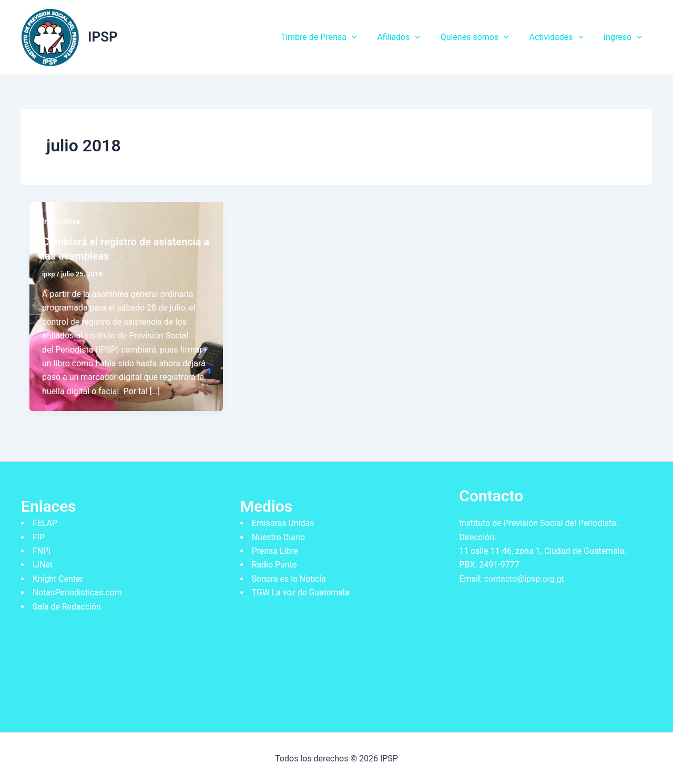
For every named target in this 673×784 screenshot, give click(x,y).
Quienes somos (483, 37)
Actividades (561, 37)
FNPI (42, 550)
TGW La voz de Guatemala (301, 592)
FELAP (45, 523)
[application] (368, 37)
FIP (39, 536)
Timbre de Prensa (335, 37)
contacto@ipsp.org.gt (524, 578)
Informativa (61, 221)
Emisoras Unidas (283, 523)
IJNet (43, 564)
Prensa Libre (275, 550)
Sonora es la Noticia (289, 578)
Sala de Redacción (67, 606)
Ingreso (624, 37)
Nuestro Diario (279, 536)
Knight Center (58, 578)
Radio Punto (275, 564)
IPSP (103, 37)
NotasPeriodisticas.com (78, 592)
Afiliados (411, 37)
